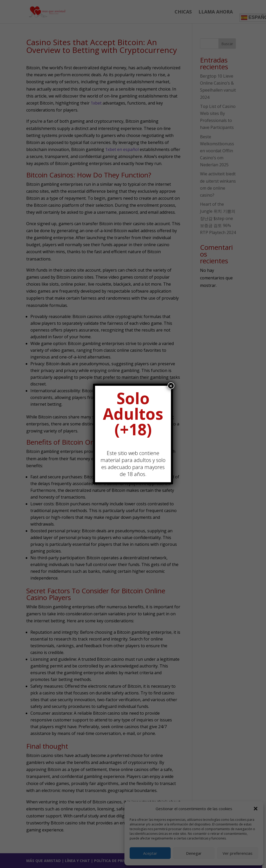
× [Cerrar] (171, 386)
